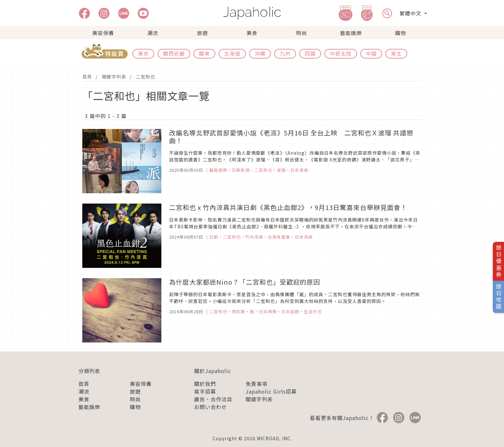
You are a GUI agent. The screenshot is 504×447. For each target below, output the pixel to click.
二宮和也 (146, 77)
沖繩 (260, 53)
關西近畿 (174, 53)
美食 (252, 33)
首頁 (87, 77)
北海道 (232, 53)
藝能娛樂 (351, 33)
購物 (401, 33)
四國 (310, 53)
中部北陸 (341, 53)
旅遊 (203, 33)
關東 (204, 53)
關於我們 (205, 384)
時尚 (301, 33)
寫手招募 (205, 391)
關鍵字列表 (114, 77)
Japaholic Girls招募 (271, 391)
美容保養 (103, 33)
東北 (396, 53)
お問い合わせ (211, 407)
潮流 (153, 33)
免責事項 (256, 384)
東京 (143, 53)
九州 (285, 53)
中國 (371, 53)
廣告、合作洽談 (213, 399)
